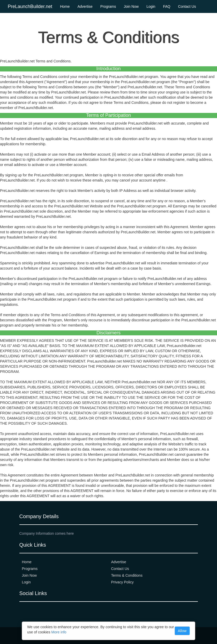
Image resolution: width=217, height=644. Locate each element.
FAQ (167, 6)
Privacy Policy (122, 582)
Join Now (131, 6)
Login (151, 6)
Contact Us (187, 6)
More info (59, 632)
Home (65, 6)
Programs (108, 6)
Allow (182, 631)
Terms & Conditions (127, 575)
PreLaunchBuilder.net (30, 6)
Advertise (85, 6)
